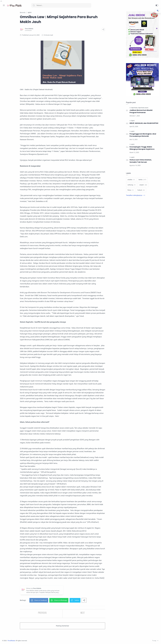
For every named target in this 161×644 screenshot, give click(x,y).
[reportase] (134, 108)
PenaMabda (41, 641)
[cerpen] (143, 187)
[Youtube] (14, 640)
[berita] (142, 182)
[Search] (61, 5)
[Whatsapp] (17, 640)
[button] (157, 5)
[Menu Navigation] (4, 5)
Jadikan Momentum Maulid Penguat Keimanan (140, 111)
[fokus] (130, 193)
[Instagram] (7, 640)
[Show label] (135, 198)
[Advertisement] (142, 237)
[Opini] (132, 121)
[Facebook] (4, 640)
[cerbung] (131, 187)
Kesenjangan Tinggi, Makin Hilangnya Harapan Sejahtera (142, 150)
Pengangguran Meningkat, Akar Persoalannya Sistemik (142, 137)
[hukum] (141, 193)
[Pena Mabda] (43, 29)
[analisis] (131, 182)
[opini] (132, 134)
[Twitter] (10, 640)
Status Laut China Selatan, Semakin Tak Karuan (140, 163)
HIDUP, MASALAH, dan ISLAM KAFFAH (140, 124)
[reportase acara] (143, 108)
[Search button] (34, 5)
